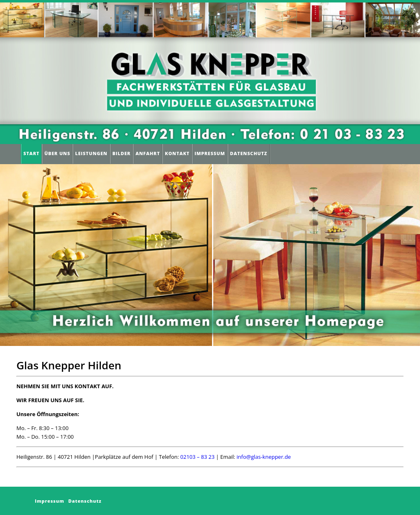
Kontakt (177, 153)
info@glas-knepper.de (264, 457)
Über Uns (57, 153)
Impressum (210, 153)
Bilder (121, 153)
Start (31, 153)
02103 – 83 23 (198, 457)
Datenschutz (249, 153)
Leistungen (91, 153)
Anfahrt (148, 153)
